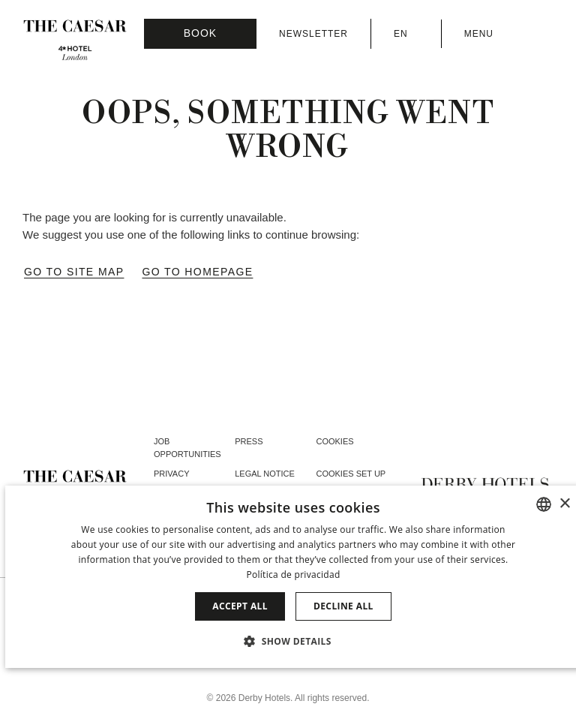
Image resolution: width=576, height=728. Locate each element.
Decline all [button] (343, 606)
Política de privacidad (293, 575)
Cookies (334, 441)
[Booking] (200, 34)
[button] (293, 641)
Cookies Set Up (351, 474)
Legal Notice (265, 474)
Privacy (171, 474)
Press (249, 441)
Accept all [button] (240, 606)
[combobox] (544, 504)
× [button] (564, 504)
